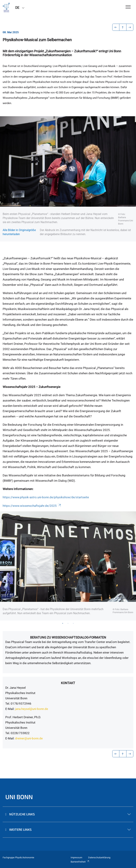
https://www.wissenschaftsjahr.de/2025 (32, 506)
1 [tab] (63, 623)
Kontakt (68, 683)
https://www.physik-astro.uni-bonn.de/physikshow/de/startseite (46, 497)
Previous (7, 566)
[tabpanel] (68, 566)
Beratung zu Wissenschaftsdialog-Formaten (68, 637)
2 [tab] (68, 623)
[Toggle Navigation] (128, 7)
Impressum (76, 857)
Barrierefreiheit (80, 862)
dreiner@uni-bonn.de (29, 738)
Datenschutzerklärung (99, 857)
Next (129, 566)
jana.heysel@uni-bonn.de (32, 709)
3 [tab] (73, 623)
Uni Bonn (19, 797)
